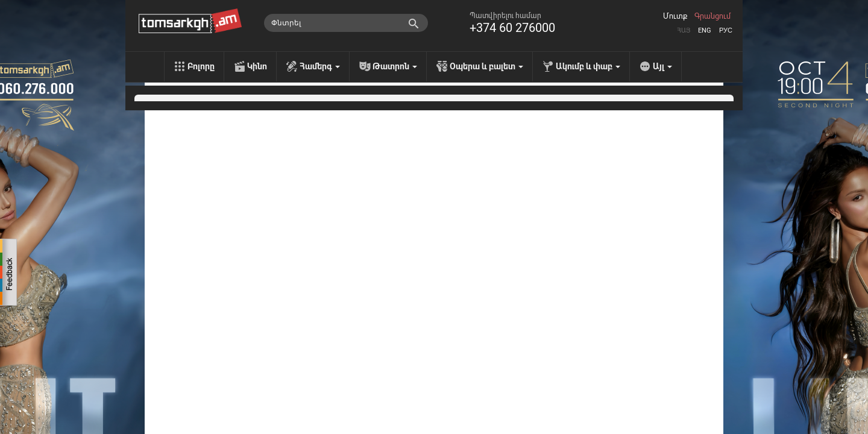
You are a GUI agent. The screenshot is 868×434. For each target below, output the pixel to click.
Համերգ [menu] (320, 66)
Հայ (684, 30)
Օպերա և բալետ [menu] (486, 66)
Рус (726, 30)
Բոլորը (201, 66)
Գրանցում (712, 16)
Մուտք (675, 16)
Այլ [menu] (662, 66)
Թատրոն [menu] (395, 66)
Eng (705, 30)
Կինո (257, 66)
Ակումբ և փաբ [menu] (588, 66)
